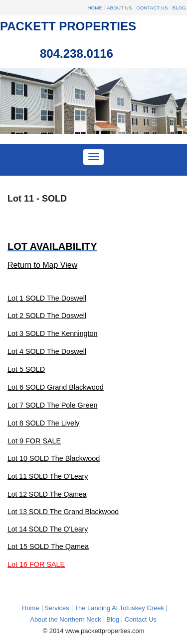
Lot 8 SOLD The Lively (44, 423)
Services (57, 608)
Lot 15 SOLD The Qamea (48, 546)
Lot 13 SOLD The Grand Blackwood (63, 512)
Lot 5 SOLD (26, 369)
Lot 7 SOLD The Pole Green (53, 405)
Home (95, 8)
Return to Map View (42, 265)
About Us (119, 8)
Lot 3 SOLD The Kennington (53, 333)
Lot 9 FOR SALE (34, 441)
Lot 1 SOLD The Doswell (47, 298)
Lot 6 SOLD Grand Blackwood (56, 387)
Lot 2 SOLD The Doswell (47, 316)
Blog (179, 8)
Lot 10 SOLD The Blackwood (54, 458)
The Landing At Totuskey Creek (119, 608)
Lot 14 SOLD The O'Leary (48, 529)
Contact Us (152, 8)
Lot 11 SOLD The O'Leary (48, 476)
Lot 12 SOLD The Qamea (47, 494)
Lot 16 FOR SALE (36, 564)
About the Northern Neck (66, 619)
